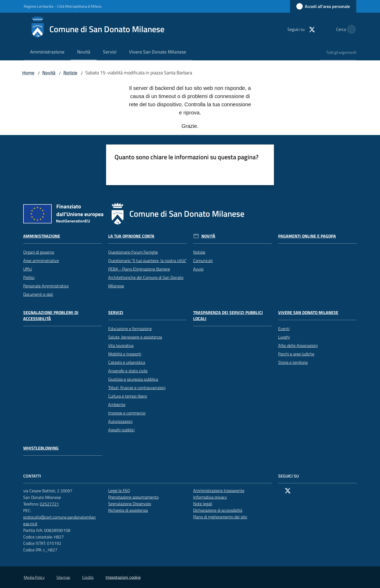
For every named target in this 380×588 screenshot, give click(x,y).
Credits (88, 577)
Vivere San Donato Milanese (308, 313)
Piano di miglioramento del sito (220, 517)
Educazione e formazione (130, 329)
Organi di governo (39, 252)
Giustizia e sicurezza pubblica (133, 379)
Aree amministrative (41, 261)
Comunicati (203, 261)
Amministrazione (42, 236)
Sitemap (63, 577)
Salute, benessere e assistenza (135, 337)
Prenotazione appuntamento (136, 497)
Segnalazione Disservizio (132, 504)
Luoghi (284, 337)
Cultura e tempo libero (128, 396)
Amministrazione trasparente (219, 490)
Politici (29, 277)
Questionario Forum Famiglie (133, 252)
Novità (49, 73)
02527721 (52, 504)
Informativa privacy (210, 497)
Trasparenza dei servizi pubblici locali (228, 316)
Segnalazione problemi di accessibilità (51, 316)
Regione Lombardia (39, 6)
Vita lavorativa (121, 345)
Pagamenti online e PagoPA (307, 236)
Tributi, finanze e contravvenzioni (137, 388)
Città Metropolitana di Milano (79, 6)
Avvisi (198, 269)
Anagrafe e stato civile (128, 371)
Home (28, 73)
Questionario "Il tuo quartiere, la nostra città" (147, 261)
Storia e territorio (293, 362)
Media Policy (34, 577)
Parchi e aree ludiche (296, 354)
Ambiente (117, 404)
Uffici (28, 269)
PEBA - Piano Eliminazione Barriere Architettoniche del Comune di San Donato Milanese (146, 277)
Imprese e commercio (127, 413)
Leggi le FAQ (119, 490)
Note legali (203, 504)
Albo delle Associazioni (298, 345)
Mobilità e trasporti (125, 354)
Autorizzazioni (120, 421)
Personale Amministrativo (46, 286)
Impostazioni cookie (123, 577)
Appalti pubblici (121, 430)
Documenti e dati (38, 294)
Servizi (116, 313)
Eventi (284, 329)
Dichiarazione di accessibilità (221, 510)
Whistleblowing (41, 448)
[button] (350, 29)
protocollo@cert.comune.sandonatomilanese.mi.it (63, 520)
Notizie (70, 73)
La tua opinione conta (131, 236)
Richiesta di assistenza (131, 510)
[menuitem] (47, 52)
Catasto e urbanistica (127, 362)
